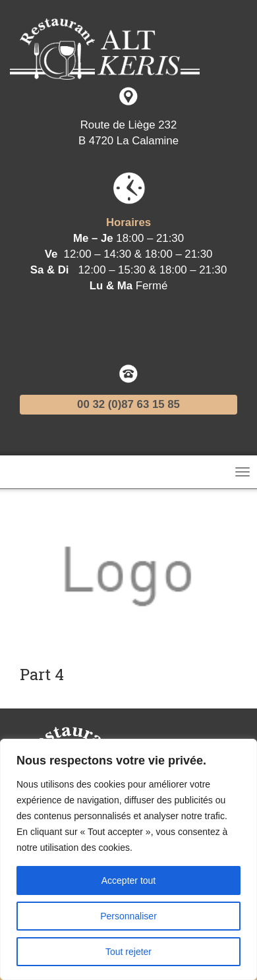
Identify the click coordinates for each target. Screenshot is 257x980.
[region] (128, 859)
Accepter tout (129, 880)
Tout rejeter (128, 952)
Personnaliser (128, 916)
